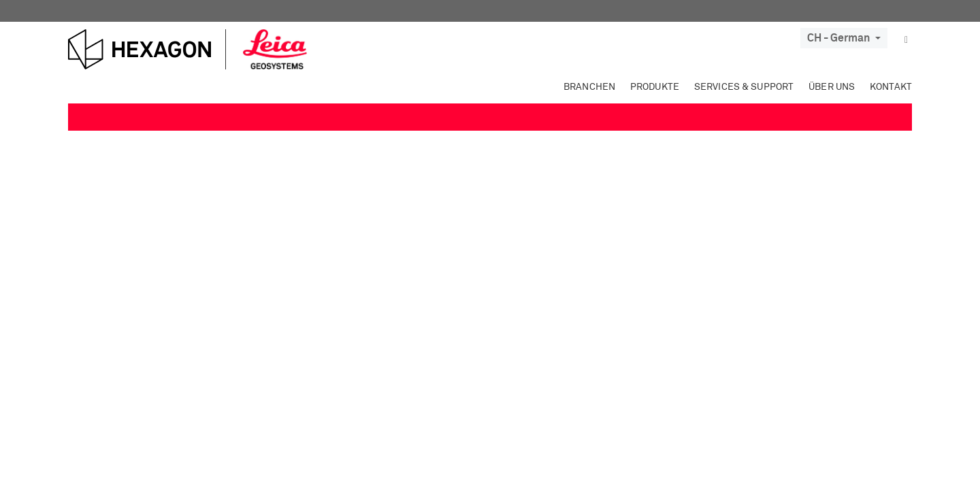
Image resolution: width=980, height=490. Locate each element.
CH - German (844, 38)
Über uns (832, 87)
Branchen (589, 87)
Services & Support (744, 87)
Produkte (655, 87)
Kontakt (891, 87)
